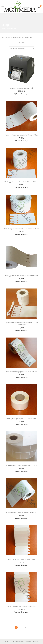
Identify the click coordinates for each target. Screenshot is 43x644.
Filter (21, 42)
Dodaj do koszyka (21, 94)
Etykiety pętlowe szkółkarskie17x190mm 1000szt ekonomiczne (21, 324)
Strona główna (7, 28)
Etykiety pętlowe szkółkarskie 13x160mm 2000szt (21, 135)
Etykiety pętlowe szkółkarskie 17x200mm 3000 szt (21, 229)
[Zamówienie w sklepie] (22, 48)
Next (27, 628)
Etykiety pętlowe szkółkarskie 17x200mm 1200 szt (21, 182)
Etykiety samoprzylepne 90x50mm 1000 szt (21, 512)
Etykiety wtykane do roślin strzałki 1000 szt (21, 559)
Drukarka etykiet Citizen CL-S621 (21, 88)
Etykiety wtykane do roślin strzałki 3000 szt (21, 606)
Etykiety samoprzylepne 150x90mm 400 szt (21, 372)
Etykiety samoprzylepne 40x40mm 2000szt (21, 465)
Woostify (36, 641)
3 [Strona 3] (23, 628)
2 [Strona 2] (20, 628)
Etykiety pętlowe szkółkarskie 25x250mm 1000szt (21, 276)
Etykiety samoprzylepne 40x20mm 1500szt (21, 419)
